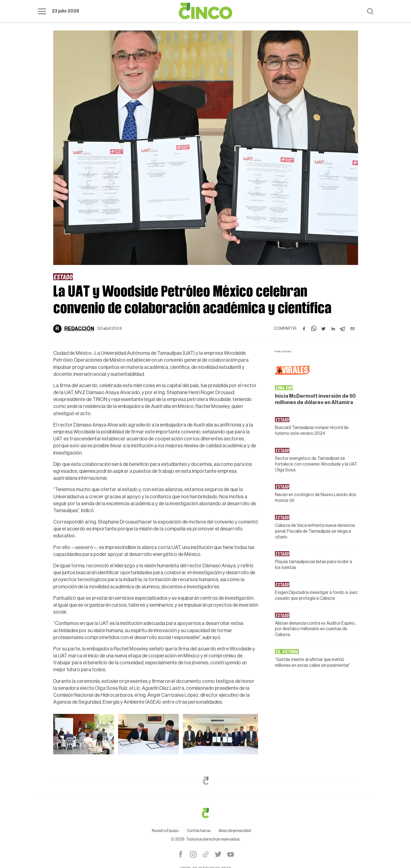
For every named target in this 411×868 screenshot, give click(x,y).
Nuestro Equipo (165, 831)
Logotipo (206, 11)
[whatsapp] (314, 329)
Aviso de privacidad (235, 831)
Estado (63, 277)
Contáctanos (199, 831)
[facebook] (304, 329)
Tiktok (205, 854)
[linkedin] (333, 329)
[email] (353, 329)
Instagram (193, 854)
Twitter (218, 854)
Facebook (181, 854)
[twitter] (323, 329)
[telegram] (343, 329)
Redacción (79, 329)
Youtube (230, 854)
